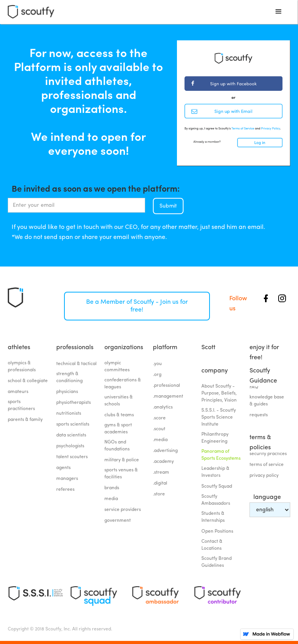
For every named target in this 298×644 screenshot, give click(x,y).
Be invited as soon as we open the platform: (96, 188)
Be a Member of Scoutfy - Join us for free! (137, 306)
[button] (279, 12)
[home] (31, 12)
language (267, 497)
